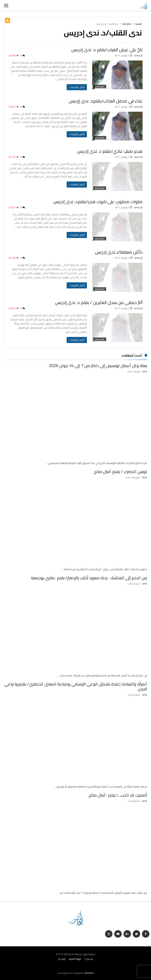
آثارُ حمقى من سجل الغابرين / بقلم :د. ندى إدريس (99, 302)
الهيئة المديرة (75, 958)
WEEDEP (89, 972)
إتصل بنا (62, 958)
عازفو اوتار (127, 24)
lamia (138, 55)
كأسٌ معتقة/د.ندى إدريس (119, 252)
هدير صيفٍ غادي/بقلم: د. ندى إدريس (110, 151)
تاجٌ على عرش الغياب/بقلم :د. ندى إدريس (107, 50)
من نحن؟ (89, 958)
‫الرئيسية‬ (139, 24)
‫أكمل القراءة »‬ (77, 87)
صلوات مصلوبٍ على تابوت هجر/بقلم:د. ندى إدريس (98, 202)
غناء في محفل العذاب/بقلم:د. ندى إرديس (106, 101)
